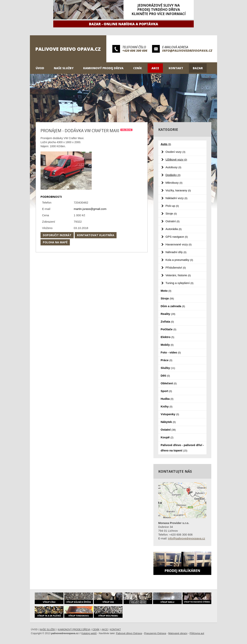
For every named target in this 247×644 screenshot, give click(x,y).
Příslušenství (176, 267)
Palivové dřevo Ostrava (129, 633)
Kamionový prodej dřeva (103, 68)
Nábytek (168, 422)
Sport (166, 391)
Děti (165, 376)
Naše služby (64, 68)
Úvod (40, 68)
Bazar (198, 68)
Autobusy (173, 167)
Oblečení (169, 383)
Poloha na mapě (55, 242)
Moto (166, 291)
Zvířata (167, 322)
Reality (168, 314)
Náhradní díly (176, 252)
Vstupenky (170, 414)
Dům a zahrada (173, 306)
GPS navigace (177, 237)
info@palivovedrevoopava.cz (187, 51)
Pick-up (172, 206)
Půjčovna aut (197, 633)
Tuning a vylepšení (180, 283)
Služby (168, 368)
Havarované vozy (179, 244)
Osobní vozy (176, 152)
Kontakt (176, 68)
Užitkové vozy (176, 159)
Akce (155, 68)
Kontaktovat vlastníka (96, 235)
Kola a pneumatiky (179, 260)
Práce (167, 360)
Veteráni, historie (178, 275)
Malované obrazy (178, 633)
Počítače (169, 329)
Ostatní (168, 430)
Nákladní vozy (177, 198)
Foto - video (171, 352)
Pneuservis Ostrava (155, 633)
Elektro (167, 337)
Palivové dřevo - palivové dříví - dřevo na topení (182, 448)
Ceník (137, 68)
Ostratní (173, 221)
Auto (166, 144)
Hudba (167, 399)
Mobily (167, 345)
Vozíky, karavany (178, 190)
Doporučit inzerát (57, 235)
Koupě (167, 437)
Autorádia (174, 229)
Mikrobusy (174, 183)
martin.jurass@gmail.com (90, 209)
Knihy (167, 406)
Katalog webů (89, 633)
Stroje (171, 213)
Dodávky (173, 175)
